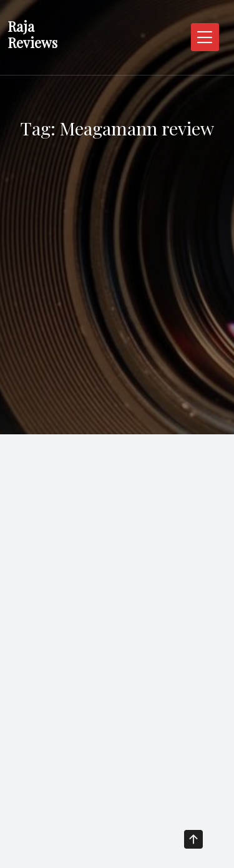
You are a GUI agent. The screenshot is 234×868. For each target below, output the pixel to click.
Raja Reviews (32, 34)
